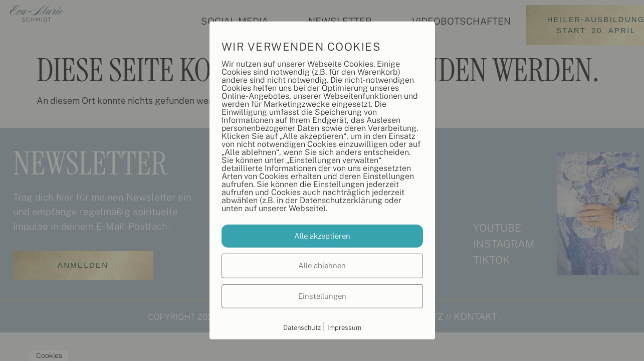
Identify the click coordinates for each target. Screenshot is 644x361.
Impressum (344, 328)
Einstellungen (322, 296)
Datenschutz (302, 328)
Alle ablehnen (322, 265)
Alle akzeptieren (322, 235)
